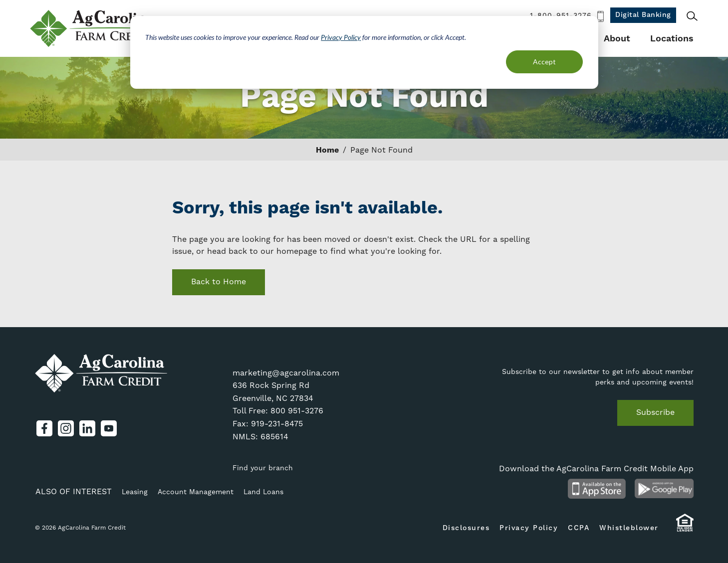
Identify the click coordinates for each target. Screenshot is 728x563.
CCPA (579, 528)
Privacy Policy (341, 37)
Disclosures (466, 528)
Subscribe (655, 412)
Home (327, 150)
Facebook (44, 428)
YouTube (109, 428)
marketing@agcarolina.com (286, 373)
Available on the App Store (597, 489)
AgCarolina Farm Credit (94, 28)
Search (692, 16)
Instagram (66, 428)
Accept (544, 62)
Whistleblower (629, 528)
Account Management (196, 492)
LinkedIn (87, 428)
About (617, 39)
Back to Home (219, 282)
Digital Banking (643, 15)
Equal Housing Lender (685, 527)
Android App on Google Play (664, 489)
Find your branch (263, 468)
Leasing (135, 492)
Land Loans (263, 492)
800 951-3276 (297, 411)
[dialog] (364, 52)
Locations (672, 39)
